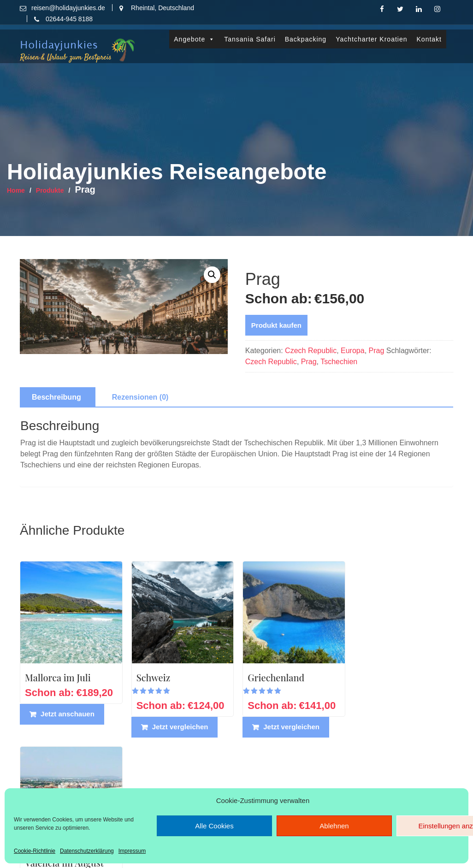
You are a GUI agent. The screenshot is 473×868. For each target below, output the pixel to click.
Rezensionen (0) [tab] (140, 397)
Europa (353, 351)
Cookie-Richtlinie (35, 851)
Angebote (194, 34)
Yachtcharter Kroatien (371, 34)
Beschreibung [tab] (56, 397)
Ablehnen (334, 826)
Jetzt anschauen (68, 713)
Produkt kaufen (276, 325)
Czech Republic (311, 351)
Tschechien (339, 362)
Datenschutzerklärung (87, 851)
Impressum (132, 851)
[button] (212, 275)
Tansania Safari (250, 34)
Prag (377, 351)
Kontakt (429, 34)
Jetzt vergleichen (179, 726)
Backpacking (306, 34)
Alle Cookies (214, 826)
